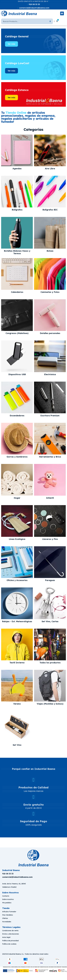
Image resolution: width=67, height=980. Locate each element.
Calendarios (17, 292)
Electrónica (50, 374)
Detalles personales (50, 333)
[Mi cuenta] (54, 21)
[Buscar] (23, 21)
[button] (11, 44)
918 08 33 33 (34, 4)
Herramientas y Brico (50, 457)
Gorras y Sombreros (17, 457)
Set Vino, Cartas (50, 621)
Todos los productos (50, 663)
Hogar (17, 498)
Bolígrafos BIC (50, 210)
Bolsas (50, 251)
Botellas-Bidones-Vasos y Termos (17, 252)
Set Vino (17, 745)
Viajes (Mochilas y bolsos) (50, 704)
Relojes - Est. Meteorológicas (17, 621)
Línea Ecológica (17, 539)
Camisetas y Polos (50, 292)
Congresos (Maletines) (17, 333)
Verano (17, 704)
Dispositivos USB (17, 374)
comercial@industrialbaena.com (34, 8)
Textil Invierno (17, 663)
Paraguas (50, 580)
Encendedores (17, 416)
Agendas (17, 169)
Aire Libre (50, 169)
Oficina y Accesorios (17, 580)
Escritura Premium (50, 416)
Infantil (50, 498)
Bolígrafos (17, 210)
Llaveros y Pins (50, 539)
